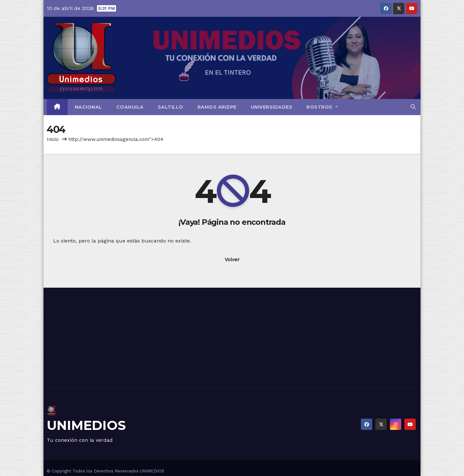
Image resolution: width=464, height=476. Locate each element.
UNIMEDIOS (86, 425)
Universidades (272, 107)
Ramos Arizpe (217, 107)
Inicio (53, 139)
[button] (413, 107)
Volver (232, 259)
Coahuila (130, 107)
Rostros (322, 107)
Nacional (88, 107)
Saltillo (171, 107)
